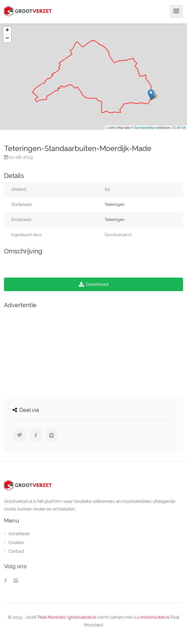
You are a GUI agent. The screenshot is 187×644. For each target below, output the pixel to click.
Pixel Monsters (52, 617)
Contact (16, 551)
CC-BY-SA (179, 128)
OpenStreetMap (144, 128)
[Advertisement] (93, 352)
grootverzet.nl (82, 617)
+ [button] (7, 31)
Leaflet (111, 128)
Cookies (16, 543)
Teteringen (115, 204)
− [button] (7, 39)
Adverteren (19, 534)
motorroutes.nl (155, 617)
